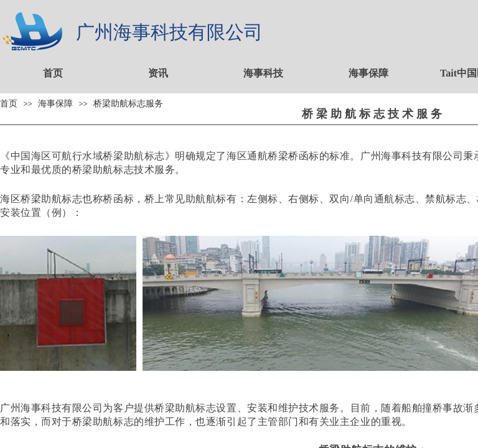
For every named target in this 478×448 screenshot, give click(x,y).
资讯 (158, 73)
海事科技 (263, 73)
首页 (53, 73)
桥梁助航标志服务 (128, 103)
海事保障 (368, 73)
